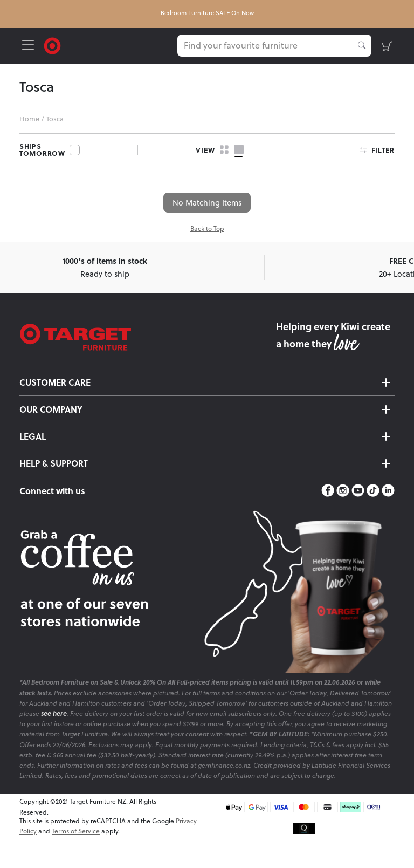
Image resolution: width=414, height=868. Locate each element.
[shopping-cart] (387, 46)
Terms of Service (76, 831)
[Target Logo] (52, 45)
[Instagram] (343, 491)
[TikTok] (373, 491)
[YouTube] (358, 491)
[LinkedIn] (388, 491)
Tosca (55, 119)
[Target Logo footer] (148, 337)
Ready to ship (105, 267)
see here (54, 713)
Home (29, 119)
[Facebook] (328, 491)
